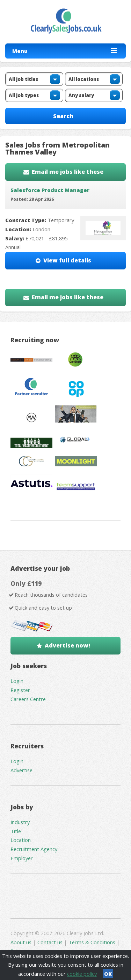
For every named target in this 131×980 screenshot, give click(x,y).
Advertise (21, 770)
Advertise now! (67, 645)
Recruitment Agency (34, 849)
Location (21, 840)
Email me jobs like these (68, 172)
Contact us (51, 942)
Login (17, 681)
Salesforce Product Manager (50, 190)
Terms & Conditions (92, 942)
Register (20, 690)
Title (16, 831)
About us (22, 942)
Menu (20, 51)
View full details (67, 260)
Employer (22, 858)
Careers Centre (28, 699)
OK (108, 974)
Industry (20, 822)
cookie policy (82, 974)
